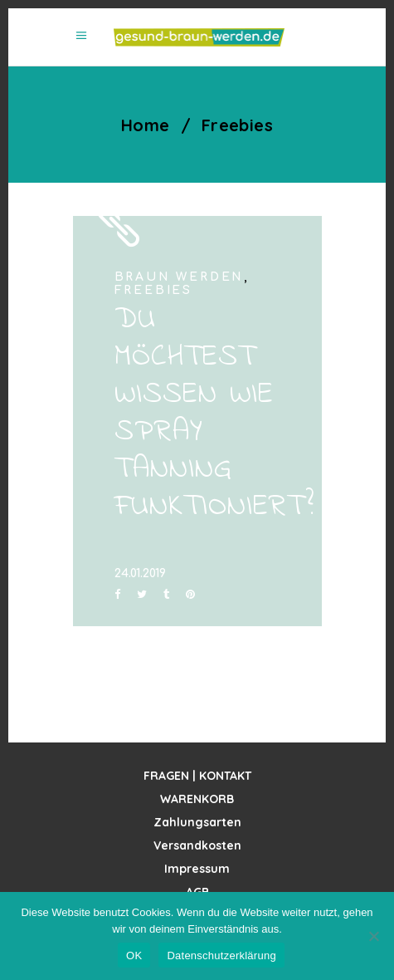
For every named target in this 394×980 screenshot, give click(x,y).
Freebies (153, 290)
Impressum (197, 869)
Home (146, 125)
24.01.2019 (140, 573)
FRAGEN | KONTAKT (197, 776)
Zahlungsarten (197, 822)
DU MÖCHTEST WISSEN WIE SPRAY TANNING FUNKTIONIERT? (214, 414)
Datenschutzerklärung (221, 955)
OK (134, 955)
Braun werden (180, 277)
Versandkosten (197, 845)
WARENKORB (197, 799)
